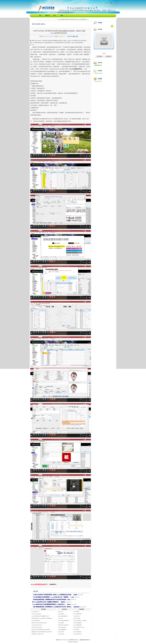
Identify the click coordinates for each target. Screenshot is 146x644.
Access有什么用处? (36, 614)
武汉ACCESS (98, 81)
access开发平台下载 (79, 627)
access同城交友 (77, 632)
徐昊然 (75, 595)
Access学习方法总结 (37, 627)
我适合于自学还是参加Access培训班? (41, 630)
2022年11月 (98, 73)
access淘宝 (76, 630)
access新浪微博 (77, 623)
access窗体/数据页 (63, 616)
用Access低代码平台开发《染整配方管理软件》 (46, 602)
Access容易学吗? (36, 621)
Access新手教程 (78, 614)
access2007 (61, 632)
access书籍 (76, 616)
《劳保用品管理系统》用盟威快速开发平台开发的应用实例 (49, 600)
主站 (106, 3)
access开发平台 (62, 627)
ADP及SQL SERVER (63, 625)
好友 (55, 15)
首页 (40, 15)
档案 (62, 15)
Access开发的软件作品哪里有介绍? (40, 616)
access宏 (60, 618)
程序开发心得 (98, 65)
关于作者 (100, 29)
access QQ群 (77, 618)
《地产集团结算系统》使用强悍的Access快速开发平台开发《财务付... (52, 607)
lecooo (104, 53)
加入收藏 (73, 36)
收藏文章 (47, 15)
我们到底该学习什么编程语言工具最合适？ (42, 618)
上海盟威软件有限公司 (84, 640)
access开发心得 (77, 634)
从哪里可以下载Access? (38, 634)
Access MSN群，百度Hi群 (80, 621)
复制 (77, 36)
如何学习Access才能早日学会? (39, 623)
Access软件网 (70, 640)
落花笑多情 (77, 607)
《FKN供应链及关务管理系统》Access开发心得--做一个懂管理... (51, 597)
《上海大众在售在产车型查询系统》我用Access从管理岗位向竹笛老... (52, 595)
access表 (60, 612)
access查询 (61, 614)
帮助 (111, 3)
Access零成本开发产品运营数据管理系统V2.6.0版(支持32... (49, 604)
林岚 (69, 600)
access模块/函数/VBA (64, 621)
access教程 (76, 612)
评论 (69, 36)
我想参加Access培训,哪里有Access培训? (42, 632)
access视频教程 (62, 630)
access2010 (61, 634)
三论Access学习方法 (37, 625)
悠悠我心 (63, 602)
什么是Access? (35, 612)
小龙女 (73, 597)
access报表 (61, 623)
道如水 (69, 604)
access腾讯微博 (77, 625)
